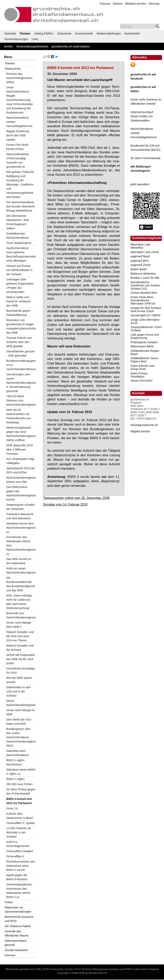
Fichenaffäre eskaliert (20, 851)
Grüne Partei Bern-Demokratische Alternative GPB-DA (143, 300)
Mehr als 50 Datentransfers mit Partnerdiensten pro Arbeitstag (18, 416)
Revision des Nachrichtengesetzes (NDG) (19, 78)
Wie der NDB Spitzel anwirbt (19, 680)
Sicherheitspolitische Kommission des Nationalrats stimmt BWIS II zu (19, 891)
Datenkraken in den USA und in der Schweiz (18, 691)
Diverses (10, 955)
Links (35, 39)
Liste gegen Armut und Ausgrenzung (144, 336)
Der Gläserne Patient (18, 926)
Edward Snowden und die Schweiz (20, 648)
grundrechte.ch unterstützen (71, 46)
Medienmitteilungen (109, 34)
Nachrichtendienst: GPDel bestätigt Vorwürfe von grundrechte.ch (18, 160)
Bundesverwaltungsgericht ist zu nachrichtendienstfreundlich (21, 365)
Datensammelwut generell (15, 943)
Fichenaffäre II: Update (20, 823)
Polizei (9, 902)
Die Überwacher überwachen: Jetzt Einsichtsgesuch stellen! (18, 222)
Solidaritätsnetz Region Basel (145, 352)
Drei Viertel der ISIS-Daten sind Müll (19, 722)
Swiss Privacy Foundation (139, 375)
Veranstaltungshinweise (32, 46)
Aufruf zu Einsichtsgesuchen (18, 844)
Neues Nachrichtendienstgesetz (21, 703)
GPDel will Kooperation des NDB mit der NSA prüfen (21, 659)
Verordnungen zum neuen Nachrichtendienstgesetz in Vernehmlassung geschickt (21, 383)
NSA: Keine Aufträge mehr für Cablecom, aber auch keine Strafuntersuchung (19, 602)
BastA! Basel (138, 269)
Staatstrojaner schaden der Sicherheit (21, 507)
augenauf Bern (140, 261)
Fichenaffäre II (15, 856)
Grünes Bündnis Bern (144, 293)
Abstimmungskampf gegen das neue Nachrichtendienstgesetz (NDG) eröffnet (21, 434)
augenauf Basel (140, 256)
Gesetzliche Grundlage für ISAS (20, 671)
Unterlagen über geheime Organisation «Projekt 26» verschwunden (20, 286)
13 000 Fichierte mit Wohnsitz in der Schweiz (18, 832)
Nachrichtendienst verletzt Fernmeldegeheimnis (19, 122)
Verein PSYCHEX (141, 381)
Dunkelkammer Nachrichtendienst (17, 236)
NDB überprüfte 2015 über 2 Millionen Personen (19, 450)
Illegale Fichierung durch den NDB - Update (18, 135)
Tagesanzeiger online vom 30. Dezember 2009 (76, 498)
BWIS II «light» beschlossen (15, 762)
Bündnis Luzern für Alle (145, 278)
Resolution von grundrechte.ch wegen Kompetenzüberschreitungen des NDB (21, 326)
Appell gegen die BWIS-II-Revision (17, 877)
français (105, 4)
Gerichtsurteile (84, 34)
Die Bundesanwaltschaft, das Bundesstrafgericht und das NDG (20, 584)
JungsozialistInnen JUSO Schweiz (146, 329)
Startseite (10, 34)
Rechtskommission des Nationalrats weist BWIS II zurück (21, 866)
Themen (25, 34)
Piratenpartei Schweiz (144, 342)
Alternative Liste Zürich (145, 252)
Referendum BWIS (142, 346)
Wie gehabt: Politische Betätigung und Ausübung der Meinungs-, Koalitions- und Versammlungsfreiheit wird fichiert (20, 184)
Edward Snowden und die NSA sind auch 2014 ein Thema (20, 636)
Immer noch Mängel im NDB (20, 712)
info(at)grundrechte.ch (144, 425)
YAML (38, 969)
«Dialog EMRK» (44, 34)
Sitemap (154, 4)
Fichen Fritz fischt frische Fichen (17, 147)
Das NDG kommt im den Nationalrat (19, 561)
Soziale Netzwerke (16, 950)
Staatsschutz (13, 69)
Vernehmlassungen (16, 39)
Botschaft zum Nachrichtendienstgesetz (21, 615)
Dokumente (64, 34)
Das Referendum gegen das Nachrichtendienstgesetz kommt (21, 493)
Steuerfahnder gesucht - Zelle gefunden (20, 353)
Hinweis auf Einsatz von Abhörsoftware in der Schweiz (19, 270)
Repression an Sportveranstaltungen (18, 910)
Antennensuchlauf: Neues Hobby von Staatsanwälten (142, 116)
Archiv (8, 46)
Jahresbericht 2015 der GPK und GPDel (20, 470)
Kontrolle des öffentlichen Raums (17, 933)
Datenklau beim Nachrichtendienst (17, 753)
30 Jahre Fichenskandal (145, 158)
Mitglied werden (136, 4)
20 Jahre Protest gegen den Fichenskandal (21, 791)
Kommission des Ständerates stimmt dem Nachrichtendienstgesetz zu (21, 545)
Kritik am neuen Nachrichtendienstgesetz (21, 570)
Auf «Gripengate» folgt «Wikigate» (20, 461)
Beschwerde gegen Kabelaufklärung (18, 313)
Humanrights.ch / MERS (145, 315)
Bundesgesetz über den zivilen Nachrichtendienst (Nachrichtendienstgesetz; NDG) (21, 737)
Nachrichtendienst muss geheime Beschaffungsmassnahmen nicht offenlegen (21, 254)
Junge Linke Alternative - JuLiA (146, 321)
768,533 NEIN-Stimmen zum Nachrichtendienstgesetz (21, 400)
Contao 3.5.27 (73, 969)
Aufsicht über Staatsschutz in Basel (20, 816)
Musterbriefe (132, 34)
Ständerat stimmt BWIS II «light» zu (21, 772)
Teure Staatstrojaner (19, 243)
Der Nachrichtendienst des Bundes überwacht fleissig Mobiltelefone (20, 206)
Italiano (118, 4)
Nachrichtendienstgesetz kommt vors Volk (21, 480)
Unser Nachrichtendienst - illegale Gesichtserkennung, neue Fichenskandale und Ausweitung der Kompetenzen (19, 100)
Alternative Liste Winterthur (140, 246)
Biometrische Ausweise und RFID (19, 919)
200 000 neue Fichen (19, 784)
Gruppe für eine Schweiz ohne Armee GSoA (146, 310)
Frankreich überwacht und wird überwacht (20, 516)
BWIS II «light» (15, 779)
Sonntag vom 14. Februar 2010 (65, 504)
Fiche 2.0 (12, 808)
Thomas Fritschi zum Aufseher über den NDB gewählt (19, 342)
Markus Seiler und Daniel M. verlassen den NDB (18, 301)
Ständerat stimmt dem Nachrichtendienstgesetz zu (21, 528)
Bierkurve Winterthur (143, 274)
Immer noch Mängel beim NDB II (19, 625)
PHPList (130, 969)
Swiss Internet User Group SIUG (142, 367)
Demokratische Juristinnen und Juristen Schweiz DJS (145, 285)
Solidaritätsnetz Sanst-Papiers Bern (144, 360)
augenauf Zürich (140, 265)
